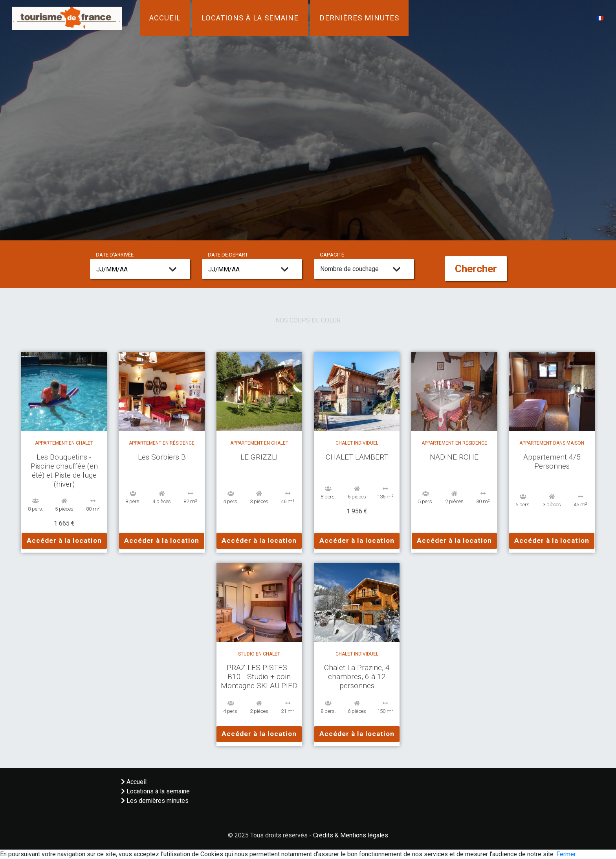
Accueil (165, 18)
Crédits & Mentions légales (351, 835)
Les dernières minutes (155, 801)
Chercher (476, 269)
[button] (600, 18)
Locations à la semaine (250, 18)
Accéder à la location (64, 540)
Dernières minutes (359, 18)
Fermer (566, 854)
